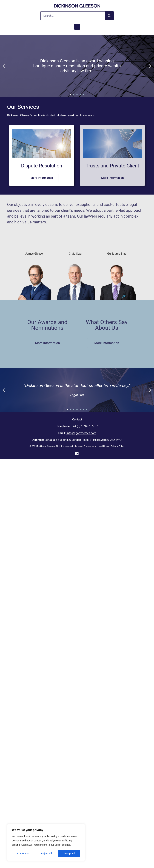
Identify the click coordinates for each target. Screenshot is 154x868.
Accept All (69, 853)
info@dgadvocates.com (81, 433)
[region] (46, 842)
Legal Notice (103, 446)
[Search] (109, 16)
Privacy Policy (118, 446)
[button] (77, 27)
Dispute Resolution (42, 166)
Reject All (46, 853)
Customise (23, 853)
